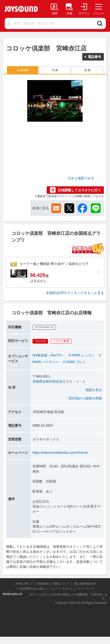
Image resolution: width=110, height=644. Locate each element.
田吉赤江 (59, 382)
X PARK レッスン (81, 355)
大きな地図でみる (81, 178)
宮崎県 (37, 382)
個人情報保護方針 (85, 584)
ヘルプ (53, 589)
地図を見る (94, 390)
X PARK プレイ (74, 362)
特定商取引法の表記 (32, 589)
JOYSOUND (21, 9)
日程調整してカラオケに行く (79, 190)
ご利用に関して (23, 584)
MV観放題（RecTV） (48, 355)
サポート (67, 589)
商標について (61, 584)
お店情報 (23, 70)
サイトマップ (86, 589)
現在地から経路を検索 (85, 398)
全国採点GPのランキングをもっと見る (75, 293)
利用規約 (43, 584)
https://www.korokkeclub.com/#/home (60, 453)
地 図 (87, 70)
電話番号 (94, 57)
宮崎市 (47, 382)
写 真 (55, 70)
